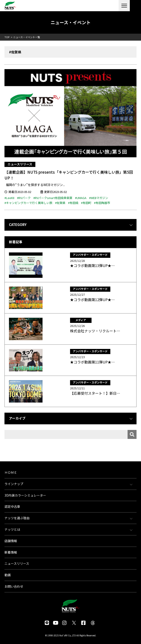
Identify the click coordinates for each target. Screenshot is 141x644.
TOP (7, 37)
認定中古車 (12, 506)
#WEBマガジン (99, 198)
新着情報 (11, 552)
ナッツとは (12, 529)
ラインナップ (14, 484)
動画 (8, 575)
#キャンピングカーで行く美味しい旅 (28, 203)
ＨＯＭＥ (11, 472)
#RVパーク (24, 198)
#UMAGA (81, 198)
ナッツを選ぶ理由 (17, 518)
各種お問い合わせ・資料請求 (135, 6)
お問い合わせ (14, 586)
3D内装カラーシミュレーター (25, 495)
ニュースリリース (20, 164)
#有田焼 (73, 203)
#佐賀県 (60, 203)
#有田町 (86, 203)
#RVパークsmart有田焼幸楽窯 (53, 198)
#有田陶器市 (102, 203)
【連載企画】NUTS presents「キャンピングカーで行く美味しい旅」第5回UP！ (69, 175)
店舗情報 (11, 541)
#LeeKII (9, 198)
